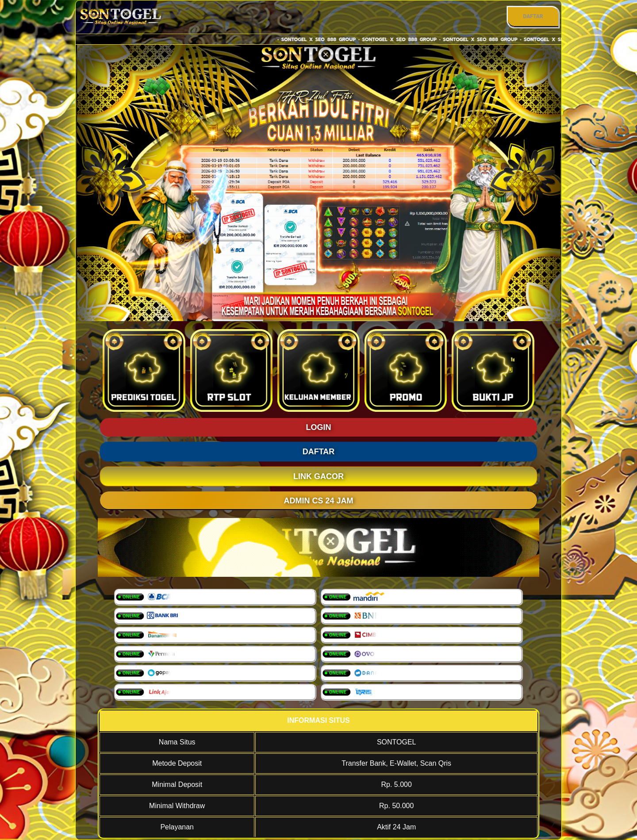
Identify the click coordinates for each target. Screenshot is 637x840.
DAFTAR (533, 16)
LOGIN (319, 427)
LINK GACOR (318, 476)
